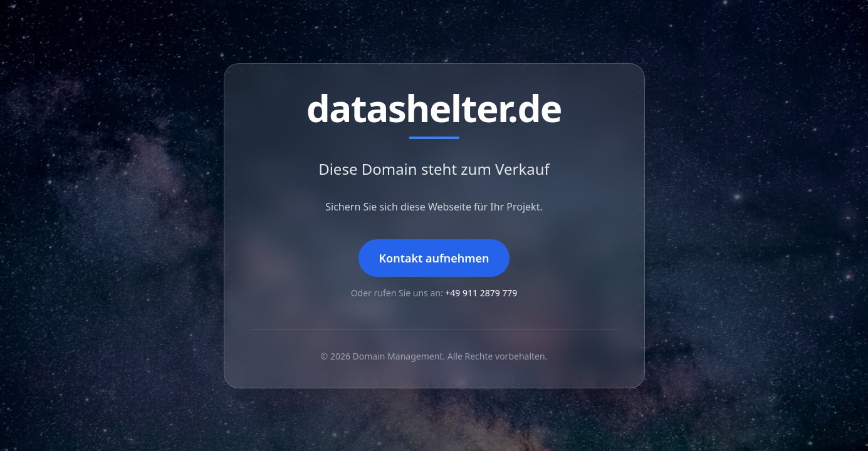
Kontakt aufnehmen (434, 258)
